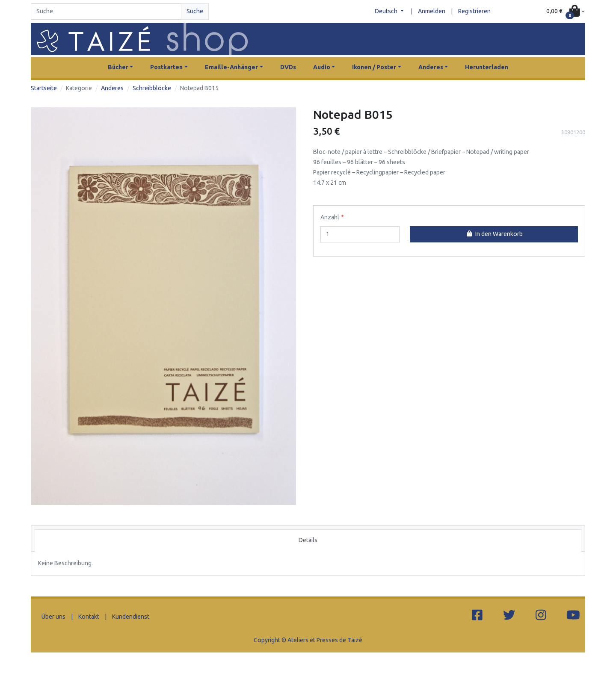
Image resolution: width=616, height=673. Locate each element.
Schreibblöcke (152, 88)
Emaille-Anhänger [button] (231, 67)
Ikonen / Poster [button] (374, 67)
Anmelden (432, 11)
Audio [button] (322, 67)
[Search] (106, 12)
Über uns (53, 617)
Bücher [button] (118, 67)
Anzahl (330, 217)
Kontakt (89, 617)
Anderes (112, 88)
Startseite (44, 88)
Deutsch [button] (387, 11)
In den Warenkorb (494, 234)
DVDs (288, 67)
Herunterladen (487, 67)
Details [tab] (308, 540)
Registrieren (474, 11)
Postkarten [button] (166, 67)
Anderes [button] (431, 67)
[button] (566, 12)
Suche (195, 11)
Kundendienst (131, 617)
